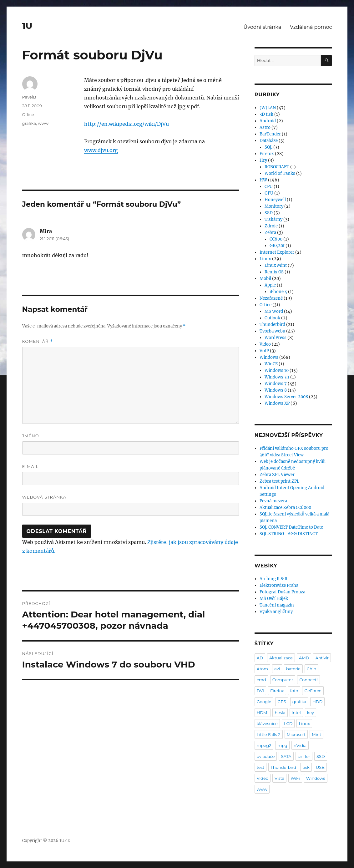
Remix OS (274, 272)
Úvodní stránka (262, 27)
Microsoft (296, 734)
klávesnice (267, 723)
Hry (263, 160)
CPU (269, 187)
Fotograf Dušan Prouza (282, 592)
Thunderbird (272, 325)
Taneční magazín (277, 605)
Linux (265, 259)
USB (320, 767)
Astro (265, 127)
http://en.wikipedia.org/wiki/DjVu (126, 124)
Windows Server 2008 (286, 397)
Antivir (322, 658)
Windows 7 (276, 384)
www (43, 123)
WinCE (271, 364)
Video (265, 344)
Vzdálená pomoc (311, 27)
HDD (317, 702)
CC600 (276, 239)
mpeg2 (264, 745)
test (261, 767)
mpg (282, 745)
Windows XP (277, 403)
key (311, 713)
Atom (262, 669)
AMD (304, 658)
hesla (280, 713)
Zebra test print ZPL (279, 481)
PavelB (29, 97)
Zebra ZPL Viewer (277, 475)
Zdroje (271, 226)
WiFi (295, 778)
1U (27, 26)
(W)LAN (268, 108)
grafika (29, 123)
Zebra (270, 233)
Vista (279, 778)
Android (268, 121)
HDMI (263, 713)
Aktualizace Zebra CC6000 (285, 508)
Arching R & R (273, 579)
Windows (269, 357)
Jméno (31, 436)
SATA (286, 756)
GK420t (277, 246)
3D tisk (266, 114)
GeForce (313, 691)
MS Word (274, 311)
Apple (270, 285)
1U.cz (65, 841)
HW (263, 180)
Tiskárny (273, 219)
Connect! (308, 680)
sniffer (304, 756)
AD (260, 658)
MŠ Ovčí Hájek (274, 599)
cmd (261, 680)
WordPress (276, 338)
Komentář (38, 341)
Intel (296, 713)
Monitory (274, 206)
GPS (282, 702)
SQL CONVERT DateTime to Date (291, 527)
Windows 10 (277, 371)
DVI (260, 691)
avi (277, 669)
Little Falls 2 (269, 734)
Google (264, 702)
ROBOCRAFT (277, 167)
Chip (311, 669)
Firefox (267, 154)
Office (28, 114)
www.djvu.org (101, 150)
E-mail (30, 466)
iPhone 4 (278, 292)
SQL (268, 147)
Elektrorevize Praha (279, 585)
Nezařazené (271, 298)
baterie (293, 669)
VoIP (264, 351)
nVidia (300, 745)
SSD (269, 213)
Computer (283, 680)
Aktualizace (281, 658)
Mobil (265, 279)
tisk (306, 767)
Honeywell (275, 200)
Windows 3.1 (277, 377)
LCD (288, 723)
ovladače (266, 756)
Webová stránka (44, 497)
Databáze (269, 141)
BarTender (270, 134)
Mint (316, 734)
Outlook (272, 318)
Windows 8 (276, 390)
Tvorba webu (272, 331)
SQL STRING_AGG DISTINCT (289, 534)
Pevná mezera (273, 501)
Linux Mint (276, 265)
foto (294, 691)
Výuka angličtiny (276, 612)
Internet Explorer (277, 252)
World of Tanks (280, 173)
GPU (269, 193)
